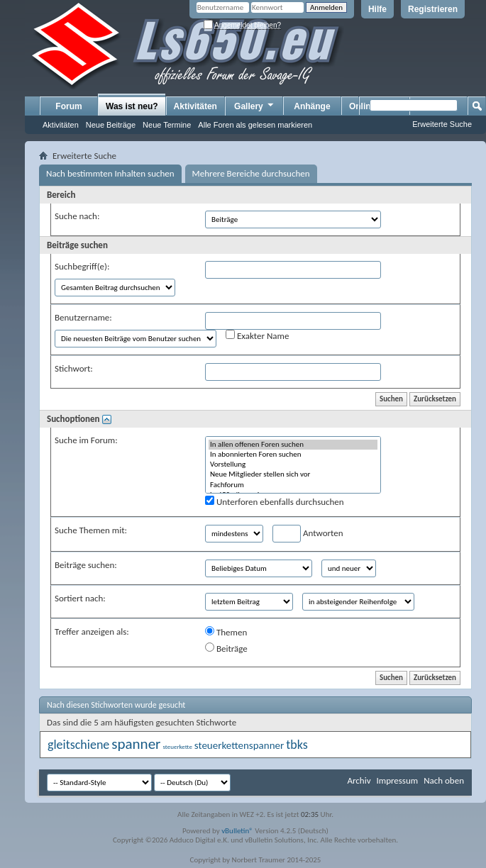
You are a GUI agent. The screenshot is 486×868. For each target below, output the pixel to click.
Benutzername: (83, 317)
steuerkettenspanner (239, 745)
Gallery (255, 106)
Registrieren (433, 9)
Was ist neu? (132, 106)
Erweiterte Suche (442, 124)
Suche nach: (77, 216)
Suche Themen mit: (91, 530)
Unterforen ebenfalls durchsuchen (275, 501)
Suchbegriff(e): (82, 266)
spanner (136, 744)
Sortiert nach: (80, 598)
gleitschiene (78, 745)
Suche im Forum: (86, 440)
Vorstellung (293, 464)
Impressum (397, 780)
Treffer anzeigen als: (92, 631)
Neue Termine (167, 125)
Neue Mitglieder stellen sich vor (293, 474)
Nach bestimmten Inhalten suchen (110, 173)
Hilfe (377, 9)
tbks (297, 745)
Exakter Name (257, 335)
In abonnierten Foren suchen (293, 455)
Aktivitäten (61, 125)
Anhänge (312, 106)
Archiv (359, 780)
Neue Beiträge (111, 125)
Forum (68, 106)
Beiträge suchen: (86, 565)
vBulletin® (237, 831)
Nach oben (444, 780)
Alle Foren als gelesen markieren (255, 125)
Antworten (308, 534)
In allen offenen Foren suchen (293, 445)
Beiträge (226, 648)
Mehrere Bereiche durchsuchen (251, 173)
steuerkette (177, 746)
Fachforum (293, 485)
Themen (226, 632)
